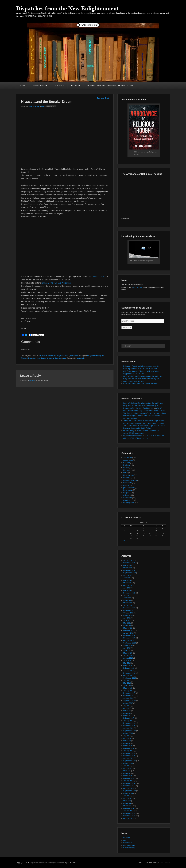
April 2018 (127, 686)
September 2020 (130, 643)
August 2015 (128, 763)
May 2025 (127, 565)
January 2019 (128, 670)
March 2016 (128, 746)
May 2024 (127, 580)
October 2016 (128, 728)
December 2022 (129, 593)
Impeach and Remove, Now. (134, 381)
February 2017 (129, 718)
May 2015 (127, 771)
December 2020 (129, 635)
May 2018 (127, 683)
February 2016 (129, 748)
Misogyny (50, 358)
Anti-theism (43, 356)
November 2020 (129, 638)
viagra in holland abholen (133, 436)
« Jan (123, 541)
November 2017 (129, 695)
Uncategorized (129, 503)
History (126, 468)
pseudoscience (129, 488)
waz (43, 106)
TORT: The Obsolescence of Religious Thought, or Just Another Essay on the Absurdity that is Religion (144, 426)
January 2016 (128, 751)
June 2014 (127, 798)
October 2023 (128, 585)
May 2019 (127, 663)
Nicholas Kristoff (99, 277)
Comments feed (129, 845)
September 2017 (130, 701)
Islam (30, 358)
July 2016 (127, 736)
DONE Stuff (59, 85)
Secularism (74, 356)
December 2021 (129, 608)
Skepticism (127, 500)
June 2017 (127, 708)
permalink (81, 358)
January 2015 (128, 781)
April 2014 (127, 803)
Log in (126, 840)
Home (22, 85)
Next (108, 98)
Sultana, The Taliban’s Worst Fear (56, 283)
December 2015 (129, 753)
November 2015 (129, 756)
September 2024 (130, 573)
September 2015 (130, 761)
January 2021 (128, 633)
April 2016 (127, 743)
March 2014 (128, 806)
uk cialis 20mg (129, 431)
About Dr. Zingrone (40, 85)
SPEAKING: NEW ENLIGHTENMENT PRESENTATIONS (110, 85)
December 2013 (129, 813)
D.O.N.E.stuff (138, 287)
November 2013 (129, 816)
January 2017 (128, 721)
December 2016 (129, 723)
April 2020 (127, 651)
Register (126, 838)
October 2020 (128, 640)
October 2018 (128, 676)
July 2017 (127, 706)
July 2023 (127, 588)
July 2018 (127, 681)
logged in (32, 380)
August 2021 (128, 615)
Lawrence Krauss (39, 358)
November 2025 (129, 563)
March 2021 (128, 628)
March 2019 (128, 665)
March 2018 (128, 688)
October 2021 (128, 613)
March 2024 (128, 583)
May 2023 (127, 590)
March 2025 (128, 568)
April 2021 (127, 625)
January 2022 (128, 605)
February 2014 (129, 808)
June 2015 (127, 768)
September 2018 (130, 678)
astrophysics (128, 460)
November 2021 (129, 610)
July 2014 (127, 796)
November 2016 (129, 726)
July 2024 (127, 575)
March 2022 (128, 603)
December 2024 (129, 570)
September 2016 (130, 731)
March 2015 (128, 776)
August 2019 (128, 658)
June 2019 (127, 660)
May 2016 (127, 741)
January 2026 (128, 560)
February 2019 (129, 668)
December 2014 (129, 783)
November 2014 (129, 786)
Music (126, 473)
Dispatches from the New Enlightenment (67, 8)
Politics (126, 485)
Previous (99, 98)
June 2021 (127, 620)
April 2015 (127, 773)
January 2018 (128, 691)
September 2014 (130, 791)
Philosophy (127, 483)
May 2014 (127, 801)
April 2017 (127, 713)
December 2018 (129, 673)
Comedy (126, 463)
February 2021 (129, 630)
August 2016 (128, 733)
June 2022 (127, 598)
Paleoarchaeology (130, 480)
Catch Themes (164, 863)
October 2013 (128, 818)
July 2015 (127, 766)
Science (66, 356)
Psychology (128, 490)
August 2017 (128, 703)
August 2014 (128, 793)
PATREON (76, 85)
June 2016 (127, 738)
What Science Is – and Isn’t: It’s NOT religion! (140, 384)
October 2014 (128, 788)
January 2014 (128, 811)
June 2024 (127, 578)
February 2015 (129, 778)
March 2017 (128, 716)
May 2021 (127, 623)
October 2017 (128, 698)
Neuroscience (129, 475)
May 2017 (127, 711)
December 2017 (129, 693)
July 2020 (127, 648)
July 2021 (127, 618)
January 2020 (128, 655)
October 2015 (128, 758)
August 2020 (128, 645)
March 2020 (128, 653)
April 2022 (127, 600)
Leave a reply (51, 106)
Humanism (52, 356)
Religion (59, 356)
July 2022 (127, 595)
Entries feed (128, 843)
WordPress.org (129, 848)
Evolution (127, 465)
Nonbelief (127, 478)
